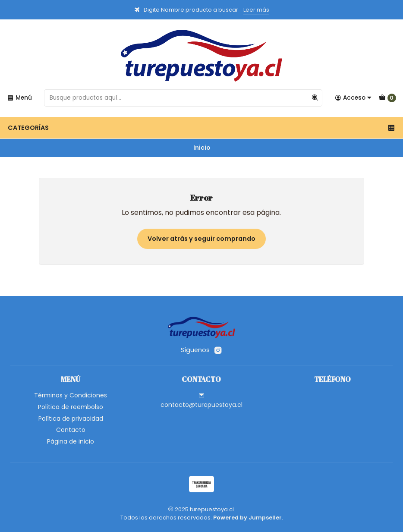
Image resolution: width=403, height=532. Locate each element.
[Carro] (387, 98)
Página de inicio (71, 441)
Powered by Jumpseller (247, 518)
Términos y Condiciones (71, 395)
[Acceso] (353, 98)
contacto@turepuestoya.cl (201, 401)
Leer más (256, 10)
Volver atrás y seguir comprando (201, 239)
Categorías (201, 128)
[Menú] (19, 98)
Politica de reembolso (71, 407)
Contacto (71, 430)
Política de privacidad (71, 419)
